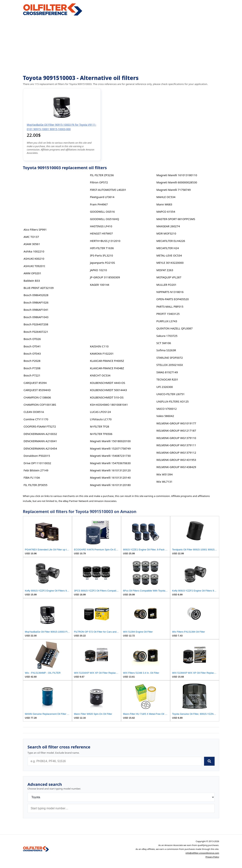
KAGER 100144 (100, 285)
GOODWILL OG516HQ (105, 219)
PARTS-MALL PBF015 (170, 306)
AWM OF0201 (32, 273)
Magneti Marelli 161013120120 (110, 470)
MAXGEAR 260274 (168, 226)
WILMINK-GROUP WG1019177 (176, 423)
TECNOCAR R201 (167, 379)
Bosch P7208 (32, 368)
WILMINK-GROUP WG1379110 (176, 438)
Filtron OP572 (99, 182)
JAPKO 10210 (98, 270)
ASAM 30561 (32, 244)
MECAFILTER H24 (168, 248)
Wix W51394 (165, 474)
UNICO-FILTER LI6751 (171, 394)
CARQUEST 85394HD (37, 390)
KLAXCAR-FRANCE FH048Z (107, 368)
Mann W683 (164, 204)
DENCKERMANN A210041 (40, 441)
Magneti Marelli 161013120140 (110, 477)
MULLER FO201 (166, 285)
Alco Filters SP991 (35, 229)
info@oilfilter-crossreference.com (202, 853)
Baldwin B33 (32, 281)
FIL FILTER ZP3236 (102, 175)
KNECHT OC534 (100, 375)
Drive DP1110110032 (37, 463)
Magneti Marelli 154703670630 (110, 463)
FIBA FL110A (32, 477)
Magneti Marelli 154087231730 (110, 456)
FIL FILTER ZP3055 (35, 485)
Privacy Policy (212, 857)
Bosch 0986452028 (36, 295)
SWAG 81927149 (167, 372)
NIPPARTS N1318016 (170, 292)
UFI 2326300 (165, 387)
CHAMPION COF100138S (40, 405)
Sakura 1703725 (167, 336)
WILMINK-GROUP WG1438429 (176, 467)
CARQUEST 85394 (35, 383)
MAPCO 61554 (166, 212)
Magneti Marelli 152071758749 (110, 448)
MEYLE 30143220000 (170, 263)
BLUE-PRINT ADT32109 (39, 288)
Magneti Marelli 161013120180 (110, 485)
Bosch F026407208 (36, 324)
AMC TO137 (31, 237)
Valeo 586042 (165, 416)
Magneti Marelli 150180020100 (110, 441)
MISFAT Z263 (165, 270)
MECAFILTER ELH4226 (171, 241)
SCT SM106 (164, 343)
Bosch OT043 (32, 353)
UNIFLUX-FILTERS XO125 (173, 401)
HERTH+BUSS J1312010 (105, 241)
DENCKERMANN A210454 (40, 448)
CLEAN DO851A (34, 412)
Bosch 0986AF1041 (36, 310)
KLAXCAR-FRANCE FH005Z (107, 361)
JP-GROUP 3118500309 (105, 277)
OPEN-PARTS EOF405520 (173, 299)
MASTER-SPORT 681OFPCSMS (176, 219)
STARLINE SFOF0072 (170, 358)
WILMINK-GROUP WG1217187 (176, 430)
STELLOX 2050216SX (170, 365)
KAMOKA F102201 (102, 353)
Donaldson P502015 (37, 456)
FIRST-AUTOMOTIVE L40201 (108, 190)
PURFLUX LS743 (167, 321)
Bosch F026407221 (36, 332)
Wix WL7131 (165, 482)
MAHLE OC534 (166, 197)
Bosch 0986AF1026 (36, 302)
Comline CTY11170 (36, 419)
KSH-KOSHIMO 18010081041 (109, 405)
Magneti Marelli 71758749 (174, 190)
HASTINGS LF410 (101, 226)
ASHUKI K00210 (34, 259)
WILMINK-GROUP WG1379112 (176, 453)
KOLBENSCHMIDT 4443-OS (108, 383)
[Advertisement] (121, 46)
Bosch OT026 (32, 339)
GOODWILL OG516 (102, 212)
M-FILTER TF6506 (101, 434)
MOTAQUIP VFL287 (169, 277)
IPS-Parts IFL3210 (101, 255)
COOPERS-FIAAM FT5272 (40, 426)
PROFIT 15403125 (168, 314)
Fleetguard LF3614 (102, 197)
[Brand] (121, 797)
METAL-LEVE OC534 (169, 255)
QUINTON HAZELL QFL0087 (175, 328)
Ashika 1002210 (34, 251)
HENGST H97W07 (101, 233)
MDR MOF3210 (166, 233)
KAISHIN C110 (99, 346)
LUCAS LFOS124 (100, 412)
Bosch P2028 (32, 361)
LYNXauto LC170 (101, 419)
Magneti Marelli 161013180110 (177, 175)
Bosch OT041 (32, 346)
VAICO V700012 (167, 409)
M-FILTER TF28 (100, 426)
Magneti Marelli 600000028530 (177, 182)
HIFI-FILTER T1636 (102, 248)
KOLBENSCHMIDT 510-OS (107, 397)
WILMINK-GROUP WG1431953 (176, 460)
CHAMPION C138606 (37, 397)
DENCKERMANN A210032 (40, 434)
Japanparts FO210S (102, 263)
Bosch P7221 (32, 375)
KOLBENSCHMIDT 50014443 (108, 390)
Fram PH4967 (99, 204)
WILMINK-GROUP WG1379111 (176, 445)
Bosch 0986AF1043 (36, 317)
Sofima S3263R (166, 350)
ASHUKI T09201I (34, 266)
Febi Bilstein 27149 (36, 470)
